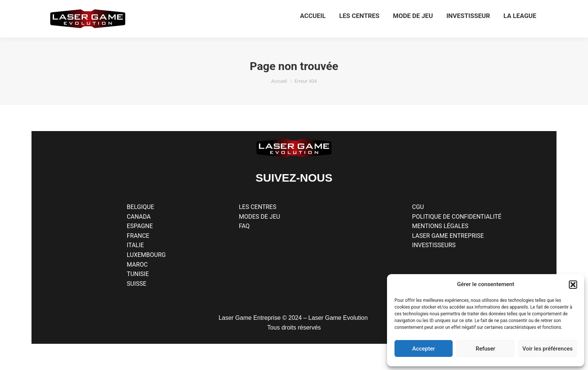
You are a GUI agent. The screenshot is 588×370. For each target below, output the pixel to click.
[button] (573, 285)
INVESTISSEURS (434, 245)
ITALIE (135, 245)
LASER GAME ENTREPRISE (448, 236)
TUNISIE (138, 274)
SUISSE (136, 284)
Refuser (485, 349)
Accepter (423, 349)
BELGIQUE (140, 207)
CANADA (139, 217)
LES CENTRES (258, 207)
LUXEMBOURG (146, 255)
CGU (418, 207)
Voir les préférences (547, 349)
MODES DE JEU (259, 217)
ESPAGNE (140, 226)
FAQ (244, 226)
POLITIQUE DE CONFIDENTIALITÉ (457, 217)
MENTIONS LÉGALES (440, 226)
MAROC (137, 265)
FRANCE (138, 236)
